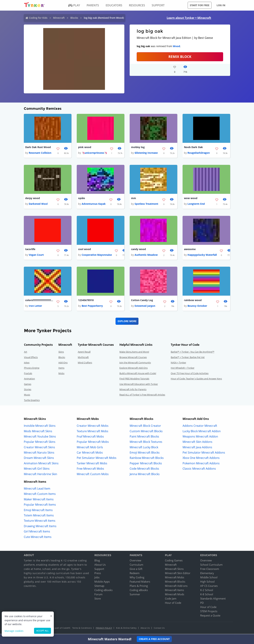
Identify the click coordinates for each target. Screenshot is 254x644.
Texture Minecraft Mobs (93, 432)
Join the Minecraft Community (135, 363)
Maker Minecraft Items (39, 500)
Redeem (135, 574)
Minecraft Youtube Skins (40, 437)
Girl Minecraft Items (37, 532)
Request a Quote (210, 616)
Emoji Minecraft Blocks (145, 453)
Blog (97, 561)
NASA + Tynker (178, 363)
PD (202, 603)
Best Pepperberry (92, 306)
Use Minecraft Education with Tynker (139, 385)
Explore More (127, 322)
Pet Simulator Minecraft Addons (204, 453)
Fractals (28, 374)
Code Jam (171, 599)
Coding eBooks (103, 591)
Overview (135, 561)
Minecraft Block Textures (146, 442)
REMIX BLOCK (180, 57)
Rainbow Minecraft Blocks (147, 459)
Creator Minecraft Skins (39, 448)
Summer (135, 595)
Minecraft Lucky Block (144, 448)
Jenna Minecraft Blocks (145, 475)
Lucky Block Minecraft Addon (202, 432)
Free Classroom (210, 570)
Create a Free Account (154, 639)
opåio (82, 198)
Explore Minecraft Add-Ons (134, 369)
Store (98, 599)
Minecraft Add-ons (176, 586)
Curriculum (136, 565)
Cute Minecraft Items (38, 537)
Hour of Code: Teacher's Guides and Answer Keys (196, 379)
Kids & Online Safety (126, 629)
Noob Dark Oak (193, 147)
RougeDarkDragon (199, 153)
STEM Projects (209, 612)
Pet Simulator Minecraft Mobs (97, 459)
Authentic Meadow (146, 255)
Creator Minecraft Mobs (93, 426)
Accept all (43, 631)
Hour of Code (173, 603)
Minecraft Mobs (175, 578)
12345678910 (86, 301)
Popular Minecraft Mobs (93, 442)
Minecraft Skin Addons (197, 442)
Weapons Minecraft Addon (200, 437)
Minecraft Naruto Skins (39, 453)
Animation (29, 379)
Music (27, 395)
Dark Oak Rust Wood (38, 147)
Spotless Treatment (146, 204)
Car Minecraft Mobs (90, 453)
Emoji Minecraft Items (38, 511)
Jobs (97, 578)
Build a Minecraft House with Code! (138, 374)
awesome (190, 250)
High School (207, 582)
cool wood (84, 250)
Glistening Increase (146, 153)
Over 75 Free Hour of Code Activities (190, 374)
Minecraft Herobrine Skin (40, 475)
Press (98, 574)
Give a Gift (136, 570)
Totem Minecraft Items (39, 516)
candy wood (138, 250)
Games (28, 385)
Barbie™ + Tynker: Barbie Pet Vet (188, 358)
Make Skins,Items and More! (134, 352)
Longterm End (196, 204)
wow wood (191, 198)
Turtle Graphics (32, 401)
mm (134, 198)
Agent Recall (84, 352)
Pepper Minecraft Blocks (146, 464)
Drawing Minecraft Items (40, 527)
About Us (100, 565)
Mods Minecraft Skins (38, 432)
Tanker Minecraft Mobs (92, 464)
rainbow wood (193, 301)
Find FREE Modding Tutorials (134, 379)
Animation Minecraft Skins (41, 464)
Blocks (74, 18)
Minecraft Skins (174, 570)
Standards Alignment (213, 599)
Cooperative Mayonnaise (97, 255)
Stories (28, 390)
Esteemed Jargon (145, 306)
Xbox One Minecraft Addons (201, 459)
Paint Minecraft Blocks (144, 437)
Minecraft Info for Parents (133, 390)
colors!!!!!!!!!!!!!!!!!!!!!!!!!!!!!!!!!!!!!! (39, 301)
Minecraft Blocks (175, 582)
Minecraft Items (174, 591)
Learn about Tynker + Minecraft (189, 18)
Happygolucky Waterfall (202, 255)
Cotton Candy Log (142, 301)
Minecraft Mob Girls (90, 448)
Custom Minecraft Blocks (146, 432)
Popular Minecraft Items (40, 505)
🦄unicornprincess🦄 (94, 153)
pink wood (85, 147)
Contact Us (159, 629)
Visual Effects (31, 358)
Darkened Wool (38, 204)
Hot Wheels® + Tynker (183, 369)
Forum (98, 595)
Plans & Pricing (139, 586)
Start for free (200, 5)
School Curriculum (211, 565)
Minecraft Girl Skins (37, 469)
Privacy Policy (104, 629)
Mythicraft (83, 358)
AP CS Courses (209, 586)
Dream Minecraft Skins (39, 459)
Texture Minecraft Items (40, 521)
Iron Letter (35, 306)
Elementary (207, 574)
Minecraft (59, 18)
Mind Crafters (85, 363)
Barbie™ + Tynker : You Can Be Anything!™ (193, 352)
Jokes (27, 363)
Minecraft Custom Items (40, 495)
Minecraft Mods (175, 595)
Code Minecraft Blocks (144, 469)
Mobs (61, 374)
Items (61, 369)
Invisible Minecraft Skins (40, 426)
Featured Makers (140, 582)
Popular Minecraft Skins (40, 442)
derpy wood (33, 198)
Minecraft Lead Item (37, 489)
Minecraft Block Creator (145, 426)
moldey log (138, 147)
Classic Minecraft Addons (199, 469)
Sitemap (99, 586)
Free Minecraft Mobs (90, 469)
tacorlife (30, 250)
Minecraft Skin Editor (178, 574)
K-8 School (207, 595)
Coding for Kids (38, 18)
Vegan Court (36, 255)
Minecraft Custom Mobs (93, 475)
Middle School (209, 578)
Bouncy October (197, 306)
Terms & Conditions (82, 629)
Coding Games (174, 561)
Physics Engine (32, 369)
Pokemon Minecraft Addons (201, 464)
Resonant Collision (40, 153)
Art (26, 352)
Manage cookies (14, 631)
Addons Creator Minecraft (200, 426)
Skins (61, 352)
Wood (176, 46)
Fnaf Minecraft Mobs (90, 437)
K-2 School (207, 591)
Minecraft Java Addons (197, 448)
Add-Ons (63, 363)
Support (99, 570)
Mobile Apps (102, 582)
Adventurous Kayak (94, 204)
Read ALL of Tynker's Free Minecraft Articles (142, 395)
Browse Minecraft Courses (133, 358)
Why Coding (137, 578)
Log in (221, 5)
